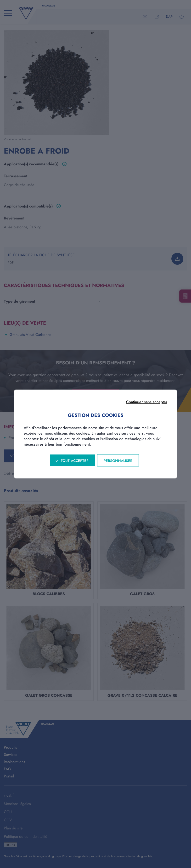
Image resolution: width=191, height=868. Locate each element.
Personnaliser (118, 461)
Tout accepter (75, 461)
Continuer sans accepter (147, 402)
